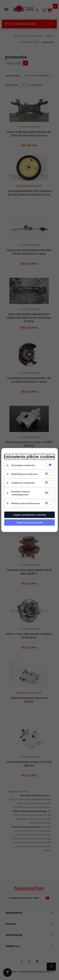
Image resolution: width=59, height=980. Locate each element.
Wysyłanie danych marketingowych (21, 493)
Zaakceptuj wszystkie (29, 523)
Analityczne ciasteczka (23, 483)
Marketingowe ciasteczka (25, 474)
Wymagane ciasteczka (23, 465)
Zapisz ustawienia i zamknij (30, 515)
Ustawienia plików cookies (29, 457)
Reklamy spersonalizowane (26, 503)
